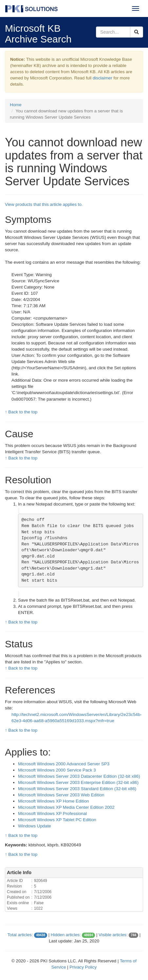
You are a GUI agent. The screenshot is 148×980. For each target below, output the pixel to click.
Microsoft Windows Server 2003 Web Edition (61, 795)
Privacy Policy (83, 967)
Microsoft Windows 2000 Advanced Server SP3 (64, 764)
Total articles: (20, 935)
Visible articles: (113, 935)
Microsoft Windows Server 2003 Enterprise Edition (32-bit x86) (78, 782)
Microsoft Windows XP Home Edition (54, 801)
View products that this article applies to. (44, 204)
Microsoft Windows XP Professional (52, 814)
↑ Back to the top (21, 412)
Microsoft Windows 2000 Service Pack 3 (57, 770)
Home (16, 105)
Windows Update (35, 826)
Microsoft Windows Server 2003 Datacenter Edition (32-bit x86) (79, 776)
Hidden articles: (66, 935)
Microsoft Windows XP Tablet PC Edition (57, 820)
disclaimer (102, 78)
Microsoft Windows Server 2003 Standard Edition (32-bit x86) (77, 789)
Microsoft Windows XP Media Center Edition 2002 (66, 807)
